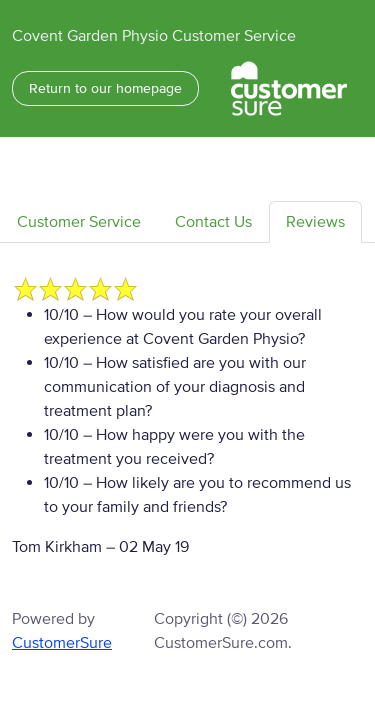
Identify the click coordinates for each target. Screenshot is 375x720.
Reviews (315, 222)
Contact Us (213, 222)
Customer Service (79, 222)
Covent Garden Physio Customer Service (154, 36)
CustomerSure (62, 643)
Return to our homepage (105, 88)
